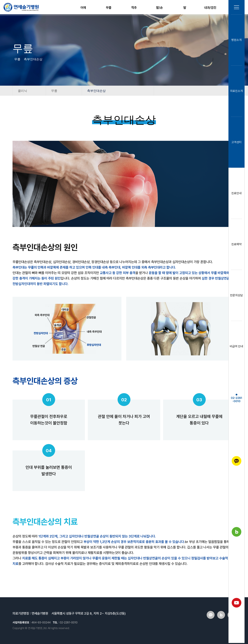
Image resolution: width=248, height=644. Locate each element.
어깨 (83, 8)
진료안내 (236, 194)
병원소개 (236, 41)
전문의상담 (236, 296)
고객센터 (236, 143)
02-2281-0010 (236, 399)
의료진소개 (236, 92)
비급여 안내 (236, 347)
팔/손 (159, 8)
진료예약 (236, 245)
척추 (134, 8)
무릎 (109, 8)
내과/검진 (210, 8)
